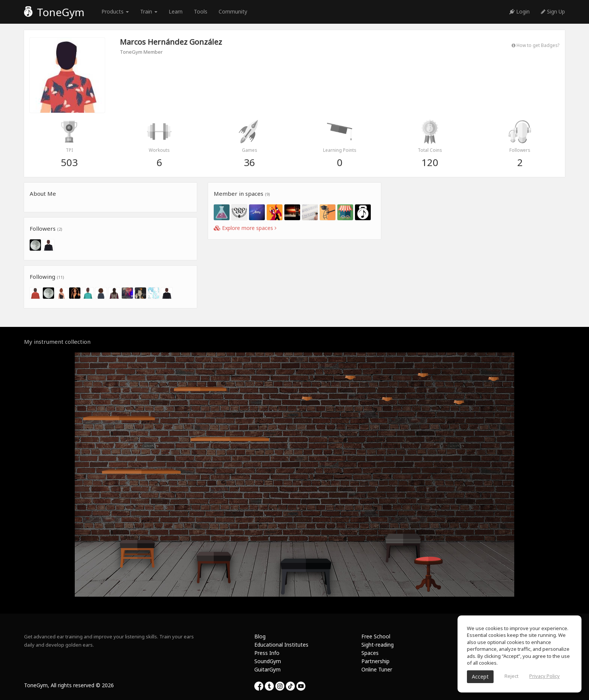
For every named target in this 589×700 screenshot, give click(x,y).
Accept (480, 677)
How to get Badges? (535, 45)
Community (233, 11)
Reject (511, 676)
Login (520, 11)
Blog (260, 636)
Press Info (267, 653)
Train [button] (149, 11)
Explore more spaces (245, 228)
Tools (201, 11)
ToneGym (54, 12)
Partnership (375, 661)
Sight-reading (378, 645)
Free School (376, 636)
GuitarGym (267, 669)
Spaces (370, 653)
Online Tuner (377, 669)
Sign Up (553, 11)
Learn (176, 11)
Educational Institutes (281, 645)
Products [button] (115, 11)
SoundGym (268, 661)
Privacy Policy (544, 676)
